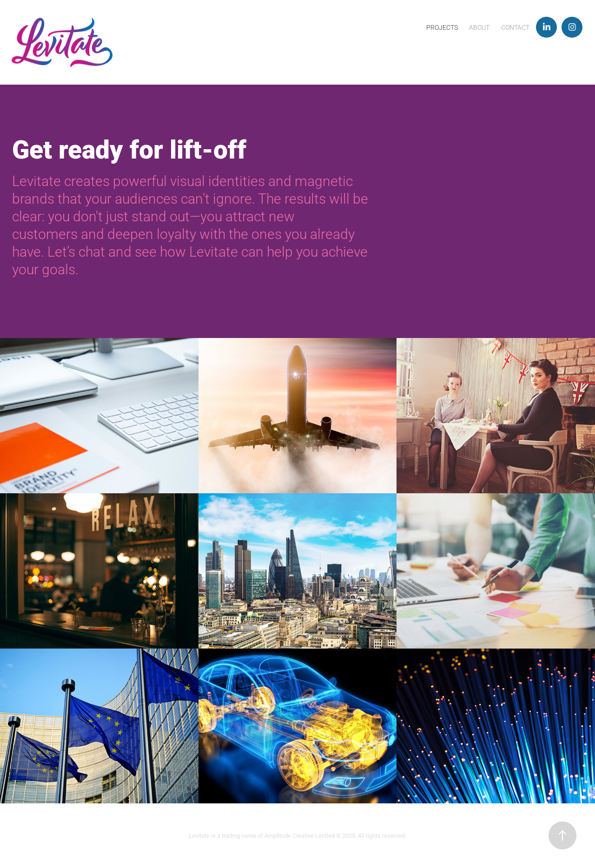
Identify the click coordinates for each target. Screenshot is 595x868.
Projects (442, 27)
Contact (515, 27)
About (479, 27)
